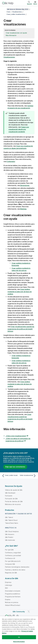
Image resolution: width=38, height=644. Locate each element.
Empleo (8, 599)
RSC (6, 588)
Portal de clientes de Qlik (14, 501)
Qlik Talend (9, 517)
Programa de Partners (13, 597)
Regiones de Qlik (11, 573)
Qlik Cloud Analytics (12, 531)
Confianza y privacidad (13, 555)
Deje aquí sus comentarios (15, 467)
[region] (19, 630)
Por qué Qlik (9, 550)
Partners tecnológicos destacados (17, 567)
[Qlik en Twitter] (29, 611)
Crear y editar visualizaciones (16, 14)
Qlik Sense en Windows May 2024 (18, 9)
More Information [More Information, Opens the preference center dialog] (19, 642)
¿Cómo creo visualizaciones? (16, 436)
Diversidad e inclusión (13, 591)
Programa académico (13, 594)
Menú (35, 4)
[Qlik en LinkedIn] (14, 616)
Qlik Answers (10, 534)
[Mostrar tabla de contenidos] (4, 9)
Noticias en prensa (12, 602)
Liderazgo (9, 585)
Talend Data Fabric (12, 523)
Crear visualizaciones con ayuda (16, 33)
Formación (9, 496)
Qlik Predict (9, 537)
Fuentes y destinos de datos (15, 570)
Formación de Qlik (11, 499)
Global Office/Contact (13, 605)
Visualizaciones (17, 12)
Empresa (8, 582)
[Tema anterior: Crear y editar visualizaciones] (10, 476)
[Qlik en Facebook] (18, 616)
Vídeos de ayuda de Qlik (14, 490)
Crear (8, 12)
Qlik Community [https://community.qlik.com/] (19, 612)
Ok (19, 637)
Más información (11, 35)
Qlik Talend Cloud (11, 520)
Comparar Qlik (10, 564)
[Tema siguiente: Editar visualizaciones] (28, 476)
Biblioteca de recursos (13, 504)
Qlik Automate (10, 540)
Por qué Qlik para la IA (13, 561)
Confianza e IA (10, 558)
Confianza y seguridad (13, 553)
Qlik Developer (10, 493)
